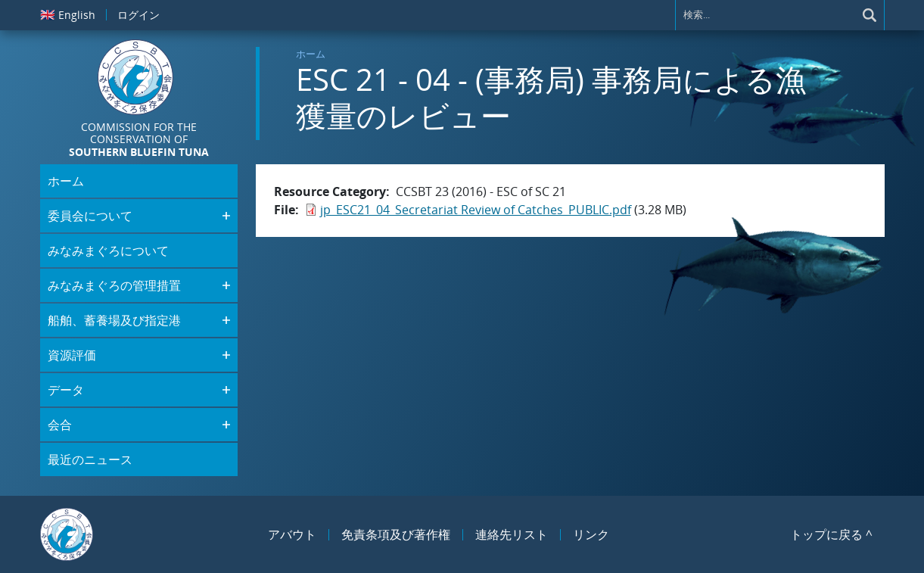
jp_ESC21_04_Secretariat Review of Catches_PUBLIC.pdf (476, 210)
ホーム (311, 54)
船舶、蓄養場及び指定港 (114, 320)
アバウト (292, 534)
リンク (591, 534)
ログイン (138, 15)
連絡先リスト (512, 534)
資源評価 (72, 355)
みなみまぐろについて (108, 251)
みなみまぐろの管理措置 (114, 285)
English (68, 14)
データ (66, 390)
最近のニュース (90, 459)
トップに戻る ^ (831, 534)
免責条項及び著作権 (396, 534)
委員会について (90, 216)
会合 (60, 425)
